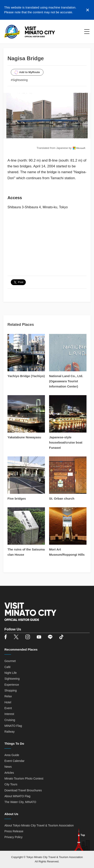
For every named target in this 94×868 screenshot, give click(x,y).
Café (7, 667)
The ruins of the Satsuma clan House (26, 552)
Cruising (10, 720)
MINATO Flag (13, 726)
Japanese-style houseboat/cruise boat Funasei (66, 442)
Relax (8, 696)
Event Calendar (14, 761)
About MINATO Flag (17, 796)
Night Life (11, 673)
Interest (9, 714)
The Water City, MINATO (20, 802)
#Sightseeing (19, 80)
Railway (9, 732)
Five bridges (17, 498)
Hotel (8, 702)
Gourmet (10, 661)
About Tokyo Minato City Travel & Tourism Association (39, 825)
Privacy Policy (13, 837)
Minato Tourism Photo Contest (24, 779)
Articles (9, 773)
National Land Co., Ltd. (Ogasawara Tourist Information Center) (66, 381)
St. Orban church (62, 498)
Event (8, 708)
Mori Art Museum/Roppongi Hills (67, 552)
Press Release (14, 831)
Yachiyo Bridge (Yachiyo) (26, 376)
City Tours (11, 784)
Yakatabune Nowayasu (24, 437)
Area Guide (12, 755)
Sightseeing (12, 679)
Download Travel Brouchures (23, 790)
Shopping (11, 690)
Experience (12, 685)
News (8, 767)
